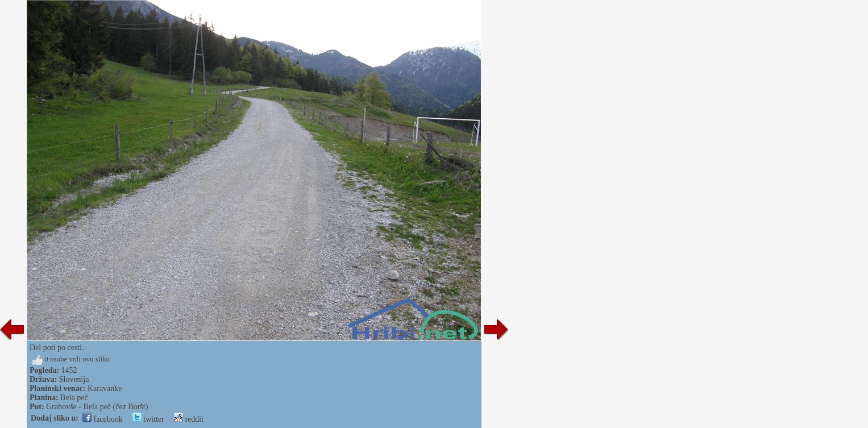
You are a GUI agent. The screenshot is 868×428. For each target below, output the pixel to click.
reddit (189, 419)
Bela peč (74, 398)
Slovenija (74, 379)
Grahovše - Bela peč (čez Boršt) (97, 407)
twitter (148, 419)
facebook (103, 419)
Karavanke (105, 388)
